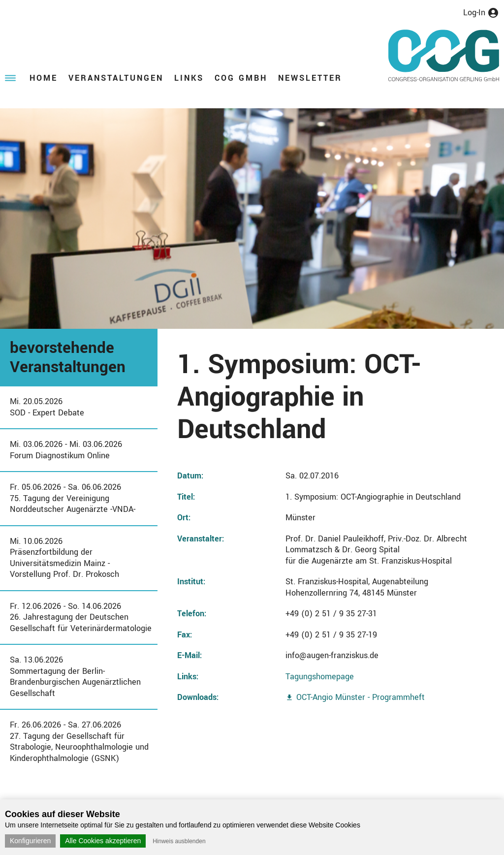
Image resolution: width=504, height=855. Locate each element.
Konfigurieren (30, 841)
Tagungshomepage (320, 677)
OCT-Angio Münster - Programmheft (361, 697)
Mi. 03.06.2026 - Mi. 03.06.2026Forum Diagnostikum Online (66, 450)
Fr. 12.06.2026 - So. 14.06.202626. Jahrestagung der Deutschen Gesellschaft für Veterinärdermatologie (81, 617)
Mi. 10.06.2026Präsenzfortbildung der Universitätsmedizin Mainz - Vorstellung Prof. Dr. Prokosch (64, 558)
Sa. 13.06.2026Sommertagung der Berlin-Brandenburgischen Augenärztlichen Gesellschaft (75, 677)
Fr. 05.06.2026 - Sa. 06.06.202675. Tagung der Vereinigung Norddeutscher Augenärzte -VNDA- (73, 498)
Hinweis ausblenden (179, 841)
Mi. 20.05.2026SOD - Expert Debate (47, 407)
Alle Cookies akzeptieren (103, 841)
